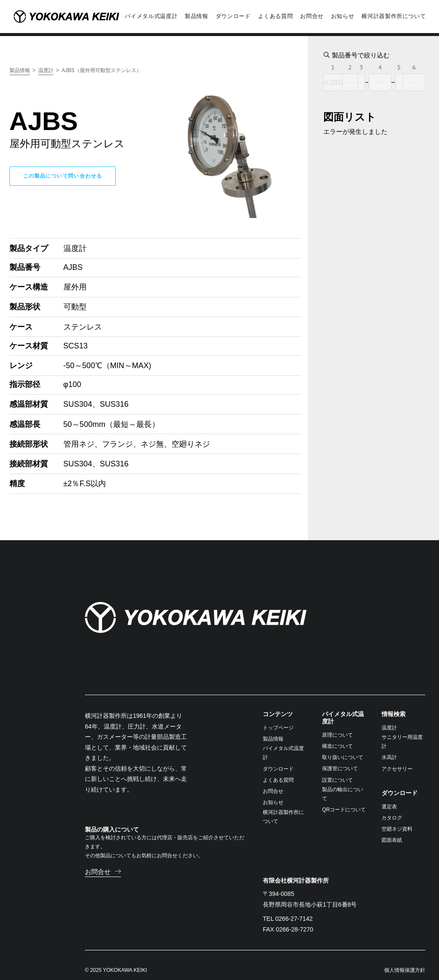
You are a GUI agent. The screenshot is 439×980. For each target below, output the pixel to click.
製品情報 (20, 61)
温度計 (46, 61)
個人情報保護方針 (405, 961)
